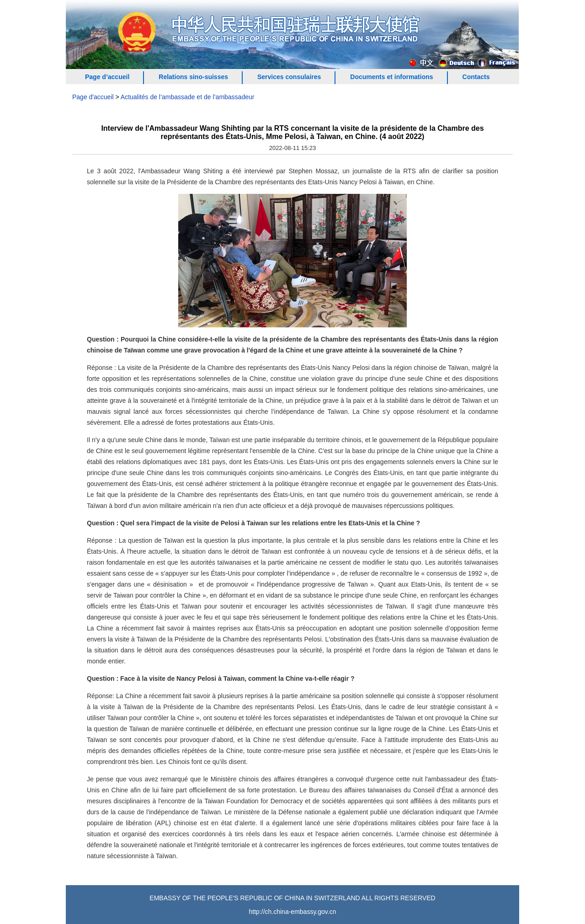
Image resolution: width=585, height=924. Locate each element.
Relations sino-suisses (193, 77)
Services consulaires (289, 77)
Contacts (476, 77)
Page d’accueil (107, 77)
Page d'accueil (93, 97)
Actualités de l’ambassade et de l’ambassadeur (188, 97)
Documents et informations (391, 77)
